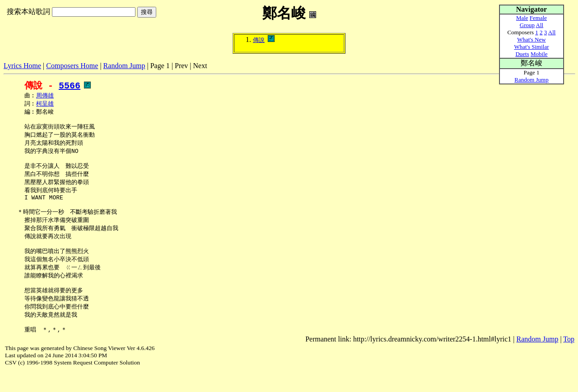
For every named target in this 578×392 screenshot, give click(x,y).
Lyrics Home (22, 66)
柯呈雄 (45, 105)
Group (527, 25)
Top (569, 360)
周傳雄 (45, 96)
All (540, 25)
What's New (531, 39)
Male (522, 18)
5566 (70, 85)
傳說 (259, 40)
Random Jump (124, 66)
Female (538, 18)
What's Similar (531, 47)
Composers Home (72, 66)
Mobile (539, 54)
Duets (522, 54)
